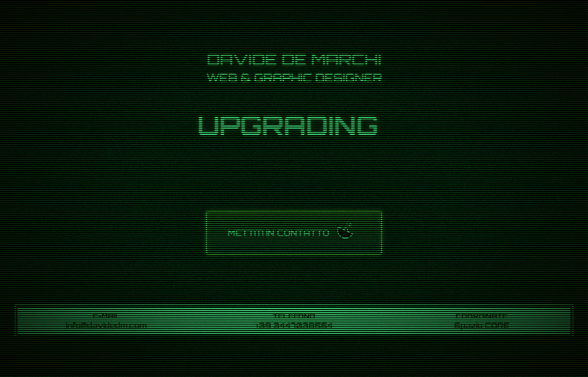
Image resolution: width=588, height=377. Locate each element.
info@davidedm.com (106, 325)
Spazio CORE (482, 325)
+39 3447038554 (294, 325)
